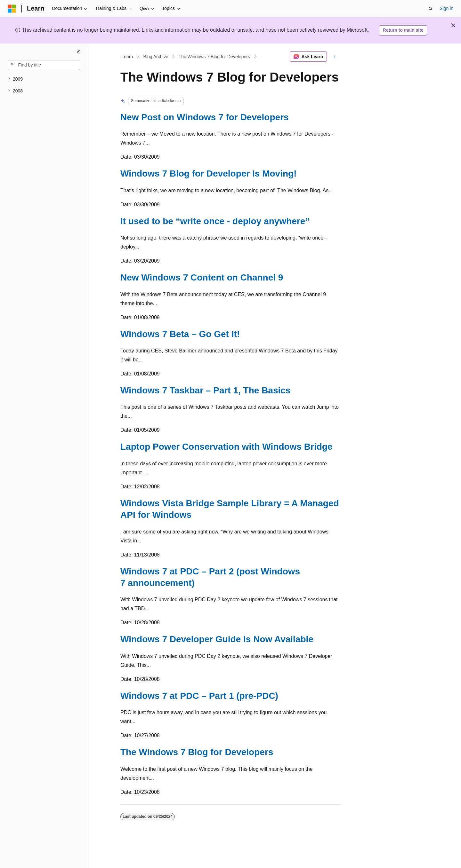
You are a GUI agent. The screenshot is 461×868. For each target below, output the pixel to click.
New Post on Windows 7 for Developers (205, 117)
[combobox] (44, 65)
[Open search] (431, 9)
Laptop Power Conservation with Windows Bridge (226, 447)
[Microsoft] (12, 9)
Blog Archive (156, 57)
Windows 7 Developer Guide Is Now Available (217, 639)
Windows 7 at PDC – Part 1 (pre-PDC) (199, 696)
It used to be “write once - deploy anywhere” (215, 221)
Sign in (446, 8)
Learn (127, 57)
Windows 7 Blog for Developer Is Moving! (208, 174)
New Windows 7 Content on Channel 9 (202, 277)
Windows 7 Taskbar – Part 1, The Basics (205, 390)
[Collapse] (78, 52)
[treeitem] (44, 79)
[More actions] (335, 57)
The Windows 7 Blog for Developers (214, 57)
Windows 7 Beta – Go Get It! (180, 334)
